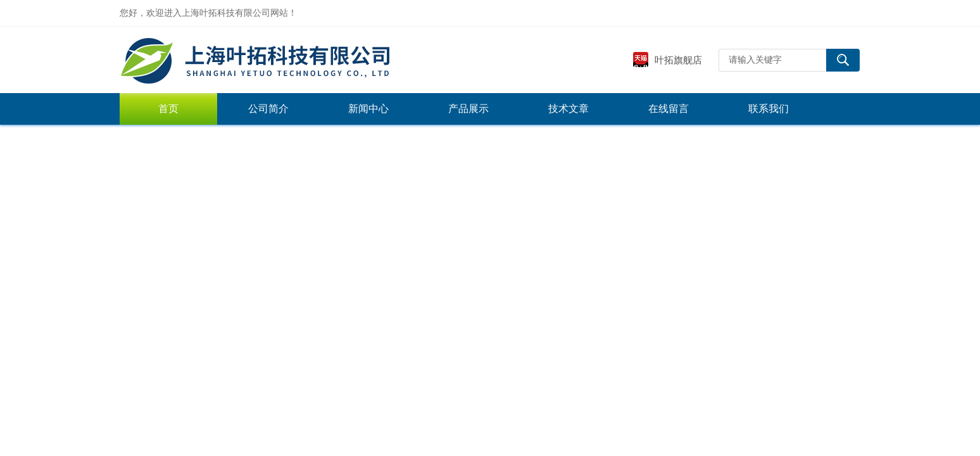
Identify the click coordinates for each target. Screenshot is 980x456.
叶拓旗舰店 (667, 60)
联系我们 (769, 109)
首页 (168, 109)
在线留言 (669, 109)
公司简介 (268, 109)
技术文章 (569, 109)
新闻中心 (368, 109)
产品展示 (468, 109)
